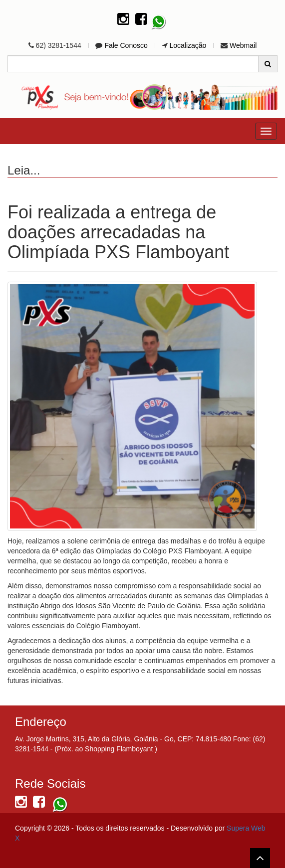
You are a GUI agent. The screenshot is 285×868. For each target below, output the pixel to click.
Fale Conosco (126, 45)
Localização (188, 45)
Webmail (243, 45)
